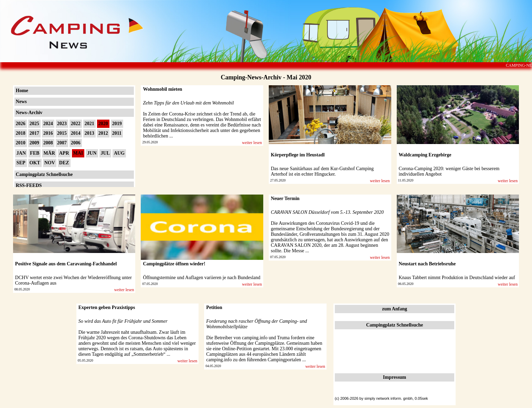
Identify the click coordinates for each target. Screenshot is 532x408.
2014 (76, 133)
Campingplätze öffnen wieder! (174, 264)
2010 (21, 143)
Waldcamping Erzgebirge (425, 155)
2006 (76, 143)
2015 (62, 133)
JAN (21, 153)
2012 (103, 133)
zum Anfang (395, 309)
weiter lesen (252, 143)
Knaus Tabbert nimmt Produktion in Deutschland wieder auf (457, 278)
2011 (117, 133)
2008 (48, 143)
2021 (89, 124)
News (21, 102)
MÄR (49, 153)
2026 (21, 124)
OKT (35, 163)
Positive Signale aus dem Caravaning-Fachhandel (66, 264)
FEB (35, 153)
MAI (78, 153)
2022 (76, 124)
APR (64, 153)
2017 (34, 133)
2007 (62, 143)
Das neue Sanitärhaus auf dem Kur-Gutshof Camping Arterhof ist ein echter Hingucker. (322, 171)
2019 (117, 124)
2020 (103, 124)
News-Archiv (29, 113)
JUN (92, 153)
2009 (34, 143)
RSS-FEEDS (29, 185)
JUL (105, 153)
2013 (89, 133)
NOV (50, 163)
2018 (21, 133)
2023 (62, 124)
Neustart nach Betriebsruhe (427, 264)
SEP (21, 163)
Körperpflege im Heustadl (298, 155)
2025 (34, 124)
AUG (119, 153)
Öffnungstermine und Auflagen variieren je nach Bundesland (201, 278)
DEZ (64, 163)
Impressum (395, 377)
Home (22, 91)
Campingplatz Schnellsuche (44, 174)
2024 (48, 124)
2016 (48, 133)
